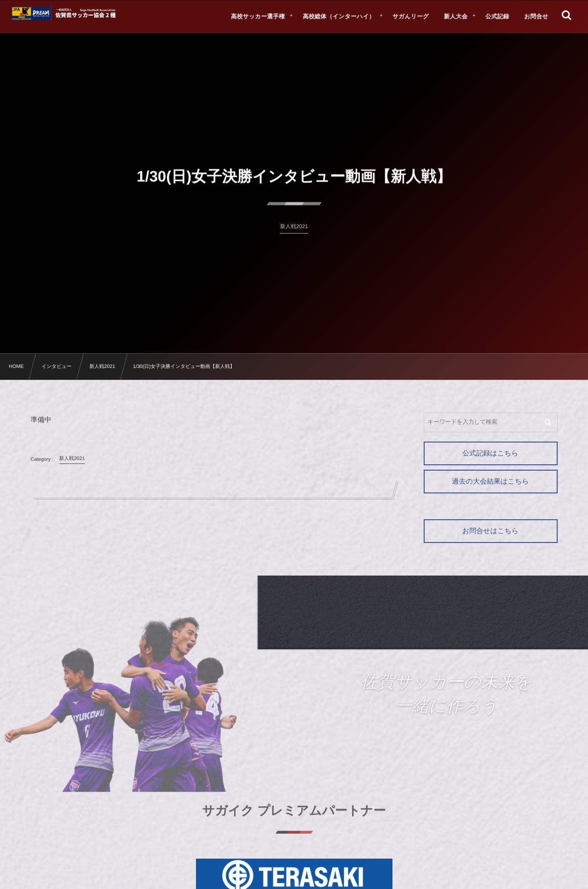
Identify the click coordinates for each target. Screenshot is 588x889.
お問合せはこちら (490, 531)
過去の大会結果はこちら (490, 482)
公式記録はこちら (490, 453)
